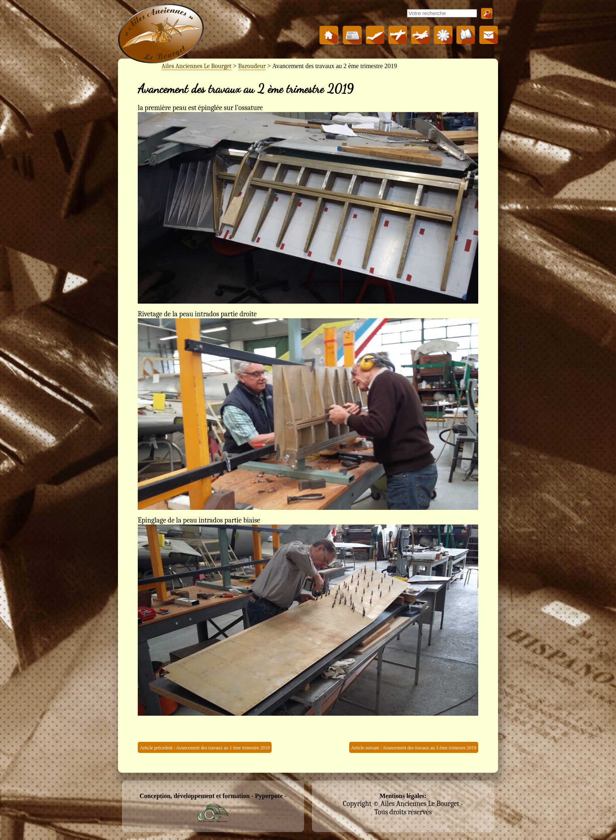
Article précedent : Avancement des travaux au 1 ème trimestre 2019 (205, 748)
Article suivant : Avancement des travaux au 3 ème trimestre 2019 (414, 748)
